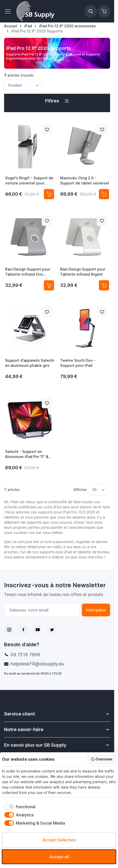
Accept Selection (59, 840)
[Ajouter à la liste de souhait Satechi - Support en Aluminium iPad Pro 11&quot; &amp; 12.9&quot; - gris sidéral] (47, 403)
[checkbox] (19, 807)
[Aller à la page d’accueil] (11, 26)
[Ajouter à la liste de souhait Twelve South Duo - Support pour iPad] (102, 312)
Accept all (59, 857)
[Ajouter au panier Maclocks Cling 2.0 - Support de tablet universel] (104, 194)
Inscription (96, 610)
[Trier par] (23, 85)
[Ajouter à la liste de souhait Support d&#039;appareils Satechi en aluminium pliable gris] (47, 312)
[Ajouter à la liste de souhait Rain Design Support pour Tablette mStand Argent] (102, 221)
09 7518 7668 (25, 655)
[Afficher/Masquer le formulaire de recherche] (91, 11)
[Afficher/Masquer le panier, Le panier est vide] (104, 11)
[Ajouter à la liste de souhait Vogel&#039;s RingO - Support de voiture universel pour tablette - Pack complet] (47, 130)
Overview (102, 759)
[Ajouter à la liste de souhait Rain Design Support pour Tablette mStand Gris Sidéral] (47, 221)
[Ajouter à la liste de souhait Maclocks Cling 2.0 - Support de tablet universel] (102, 130)
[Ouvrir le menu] (9, 11)
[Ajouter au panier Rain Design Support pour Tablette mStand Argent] (104, 285)
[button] (57, 101)
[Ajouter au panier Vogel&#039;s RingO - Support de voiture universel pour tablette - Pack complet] (49, 194)
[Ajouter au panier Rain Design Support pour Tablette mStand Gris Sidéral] (49, 285)
